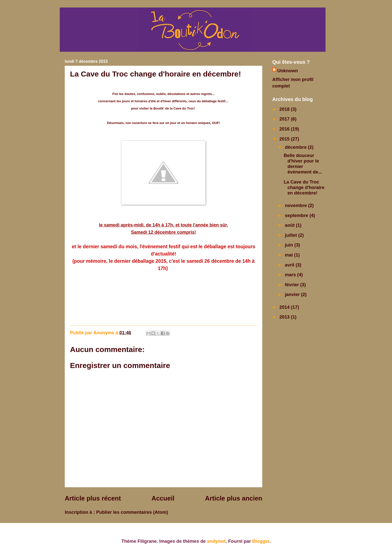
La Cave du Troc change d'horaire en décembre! (304, 187)
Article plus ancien (234, 498)
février (293, 285)
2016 (285, 129)
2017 (285, 119)
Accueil (163, 498)
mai (290, 255)
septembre (297, 215)
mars (291, 275)
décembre (296, 147)
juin (290, 245)
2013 (285, 317)
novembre (297, 205)
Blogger (261, 541)
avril (290, 265)
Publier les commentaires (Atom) (132, 512)
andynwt (216, 541)
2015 (285, 139)
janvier (293, 294)
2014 (285, 307)
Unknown (288, 71)
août (290, 225)
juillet (292, 235)
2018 (285, 109)
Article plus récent (93, 498)
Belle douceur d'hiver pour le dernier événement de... (303, 164)
